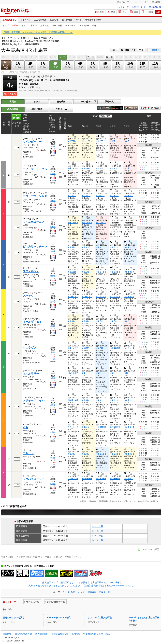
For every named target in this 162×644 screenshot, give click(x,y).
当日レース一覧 (6, 65)
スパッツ (28, 296)
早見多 (53, 405)
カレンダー (84, 26)
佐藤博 (53, 174)
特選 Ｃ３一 (73, 168)
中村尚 (53, 227)
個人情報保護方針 (23, 634)
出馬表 (15, 26)
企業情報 (7, 634)
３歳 (84, 373)
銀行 (147, 2)
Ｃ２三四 (100, 348)
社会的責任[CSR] (60, 634)
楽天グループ (123, 2)
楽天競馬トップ (10, 20)
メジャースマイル (34, 400)
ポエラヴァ (30, 348)
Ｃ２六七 (86, 427)
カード (138, 2)
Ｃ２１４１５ (101, 272)
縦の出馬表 (37, 109)
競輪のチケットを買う (14, 618)
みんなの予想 (40, 20)
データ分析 (70, 26)
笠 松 (91, 57)
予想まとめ (61, 109)
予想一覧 (109, 102)
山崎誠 (53, 432)
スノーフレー (73, 479)
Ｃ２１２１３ (129, 247)
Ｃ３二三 (100, 141)
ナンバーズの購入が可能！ (101, 618)
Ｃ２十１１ (129, 168)
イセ (25, 427)
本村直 (53, 201)
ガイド (79, 20)
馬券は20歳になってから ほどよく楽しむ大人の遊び (54, 586)
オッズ (25, 26)
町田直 (53, 484)
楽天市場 (156, 2)
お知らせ (54, 20)
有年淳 (53, 378)
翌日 (141, 50)
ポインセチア (73, 223)
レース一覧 (98, 526)
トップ (6, 26)
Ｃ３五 (113, 141)
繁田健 (53, 146)
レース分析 (57, 26)
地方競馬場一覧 (98, 583)
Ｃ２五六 (100, 168)
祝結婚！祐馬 (73, 400)
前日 (115, 50)
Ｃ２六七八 (87, 247)
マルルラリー (31, 374)
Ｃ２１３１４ (129, 272)
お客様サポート (139, 7)
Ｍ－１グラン (87, 141)
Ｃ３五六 (86, 272)
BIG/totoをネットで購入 (59, 618)
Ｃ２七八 (100, 196)
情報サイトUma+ (93, 20)
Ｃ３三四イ (73, 141)
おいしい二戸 (101, 223)
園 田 (109, 57)
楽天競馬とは (155, 7)
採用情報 (76, 634)
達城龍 (53, 352)
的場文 (53, 326)
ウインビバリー (32, 142)
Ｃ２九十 (100, 247)
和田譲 (53, 458)
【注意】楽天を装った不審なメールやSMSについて (108, 586)
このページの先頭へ (151, 549)
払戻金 (34, 26)
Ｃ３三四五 (73, 272)
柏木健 (53, 301)
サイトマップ (123, 7)
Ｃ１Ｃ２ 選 (129, 348)
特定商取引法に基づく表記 (96, 634)
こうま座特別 (115, 427)
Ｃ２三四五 (87, 168)
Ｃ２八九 (72, 196)
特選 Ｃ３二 (73, 348)
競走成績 (45, 26)
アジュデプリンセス (35, 196)
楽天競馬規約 (42, 634)
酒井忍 (53, 276)
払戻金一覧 (104, 592)
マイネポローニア (34, 222)
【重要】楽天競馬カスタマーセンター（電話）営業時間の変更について (38, 32)
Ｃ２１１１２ (101, 297)
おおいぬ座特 (87, 479)
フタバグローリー (34, 479)
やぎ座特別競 (115, 348)
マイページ (25, 20)
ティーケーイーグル (35, 169)
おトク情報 (67, 20)
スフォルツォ (31, 271)
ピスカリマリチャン (35, 247)
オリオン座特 (101, 479)
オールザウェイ (32, 322)
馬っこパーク (87, 223)
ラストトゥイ (73, 427)
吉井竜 (53, 251)
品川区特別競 (115, 479)
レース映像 (114, 583)
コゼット (28, 453)
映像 (94, 26)
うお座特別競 (101, 427)
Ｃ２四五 (114, 168)
